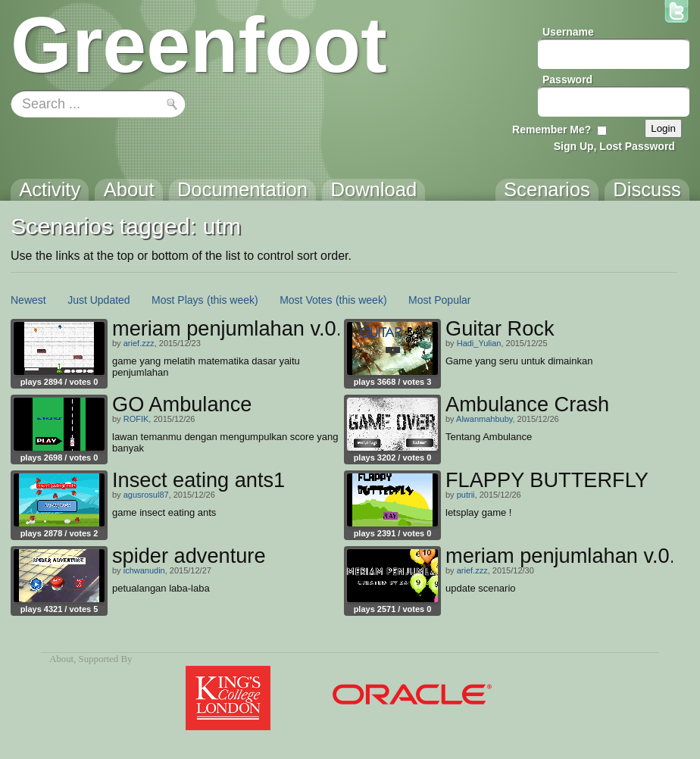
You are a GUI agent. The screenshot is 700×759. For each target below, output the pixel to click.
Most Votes (306, 300)
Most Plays (177, 300)
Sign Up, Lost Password (614, 146)
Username (568, 32)
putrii (466, 495)
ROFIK (136, 419)
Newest (28, 300)
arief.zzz (139, 343)
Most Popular (439, 300)
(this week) (233, 300)
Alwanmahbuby (484, 419)
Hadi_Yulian (479, 343)
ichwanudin (144, 570)
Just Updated (99, 300)
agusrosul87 (146, 495)
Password (567, 80)
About (61, 659)
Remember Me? (552, 130)
